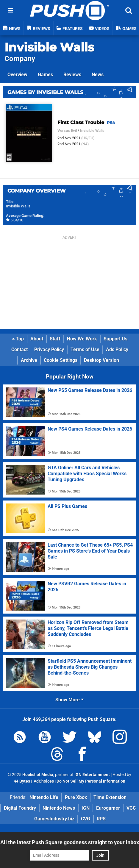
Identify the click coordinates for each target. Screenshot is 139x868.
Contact (19, 349)
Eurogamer (108, 808)
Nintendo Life (44, 797)
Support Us (115, 339)
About (37, 339)
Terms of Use (85, 349)
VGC (131, 808)
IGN (86, 808)
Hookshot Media (38, 775)
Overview (17, 75)
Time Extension (110, 797)
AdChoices (43, 781)
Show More (69, 700)
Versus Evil (67, 130)
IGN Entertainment (92, 775)
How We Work (82, 339)
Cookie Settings (61, 360)
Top (18, 339)
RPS (101, 819)
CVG (86, 819)
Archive (29, 360)
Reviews (72, 75)
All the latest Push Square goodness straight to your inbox (70, 842)
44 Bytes (22, 781)
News (98, 75)
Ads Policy (117, 349)
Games (45, 75)
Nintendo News (59, 808)
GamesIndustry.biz (54, 819)
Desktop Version (101, 360)
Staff (55, 339)
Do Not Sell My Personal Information (91, 781)
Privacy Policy (49, 349)
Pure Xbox (76, 797)
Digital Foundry (20, 808)
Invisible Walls (49, 47)
